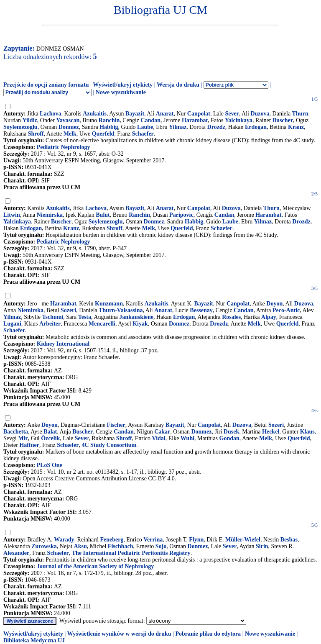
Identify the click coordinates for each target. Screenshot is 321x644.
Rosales (231, 317)
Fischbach (121, 546)
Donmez (69, 127)
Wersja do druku (178, 85)
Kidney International (63, 344)
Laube (145, 127)
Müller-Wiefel (243, 540)
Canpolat (199, 114)
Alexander (16, 553)
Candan (151, 120)
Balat (50, 432)
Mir (23, 438)
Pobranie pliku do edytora (208, 634)
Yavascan (68, 120)
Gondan (229, 438)
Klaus (307, 432)
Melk (70, 134)
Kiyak (140, 324)
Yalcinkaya (239, 120)
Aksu (80, 546)
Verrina (153, 540)
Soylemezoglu (20, 127)
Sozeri (68, 310)
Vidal (159, 438)
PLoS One (50, 465)
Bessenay (201, 310)
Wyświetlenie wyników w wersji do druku (119, 634)
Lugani (12, 324)
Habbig (109, 127)
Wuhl (187, 438)
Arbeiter (50, 324)
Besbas (289, 540)
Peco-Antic (286, 310)
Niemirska (50, 215)
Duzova (260, 114)
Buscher (283, 120)
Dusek (231, 432)
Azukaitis (95, 114)
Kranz (296, 127)
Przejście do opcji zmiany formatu (46, 85)
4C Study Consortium (109, 445)
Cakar (162, 432)
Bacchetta (16, 432)
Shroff (36, 134)
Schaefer (143, 134)
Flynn (196, 540)
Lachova (50, 114)
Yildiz (30, 120)
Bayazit (135, 114)
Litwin (12, 215)
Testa (85, 317)
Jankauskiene (136, 317)
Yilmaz (178, 127)
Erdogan (256, 127)
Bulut (103, 215)
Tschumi (52, 317)
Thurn (300, 114)
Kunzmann (109, 304)
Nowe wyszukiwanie (121, 92)
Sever (232, 114)
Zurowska (44, 546)
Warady (64, 540)
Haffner (29, 445)
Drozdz (216, 127)
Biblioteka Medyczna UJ (34, 640)
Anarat (165, 114)
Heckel (271, 432)
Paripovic (181, 215)
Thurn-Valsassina (121, 310)
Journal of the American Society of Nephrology (96, 566)
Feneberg (112, 540)
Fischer (116, 425)
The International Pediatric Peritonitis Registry (131, 553)
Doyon (274, 304)
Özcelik (50, 438)
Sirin (262, 546)
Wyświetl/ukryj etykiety (123, 85)
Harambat (195, 120)
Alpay (269, 317)
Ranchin (109, 120)
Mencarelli (102, 324)
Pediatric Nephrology (64, 147)
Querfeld (103, 134)
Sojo (161, 546)
